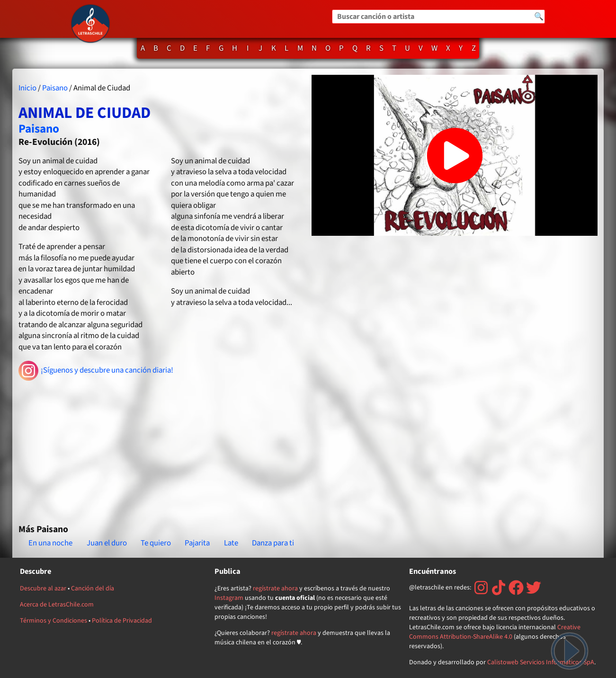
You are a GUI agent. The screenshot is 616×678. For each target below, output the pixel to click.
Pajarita (197, 543)
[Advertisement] (161, 448)
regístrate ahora (275, 589)
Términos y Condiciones (54, 621)
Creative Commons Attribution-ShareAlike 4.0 (495, 632)
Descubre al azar (43, 589)
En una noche (50, 543)
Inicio (27, 88)
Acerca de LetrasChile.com (57, 605)
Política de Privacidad (122, 621)
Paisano (55, 88)
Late (231, 543)
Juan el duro (107, 543)
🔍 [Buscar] (539, 17)
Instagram (229, 598)
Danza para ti (273, 543)
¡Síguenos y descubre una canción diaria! (96, 371)
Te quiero (156, 543)
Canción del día (93, 589)
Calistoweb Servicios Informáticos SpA (541, 662)
